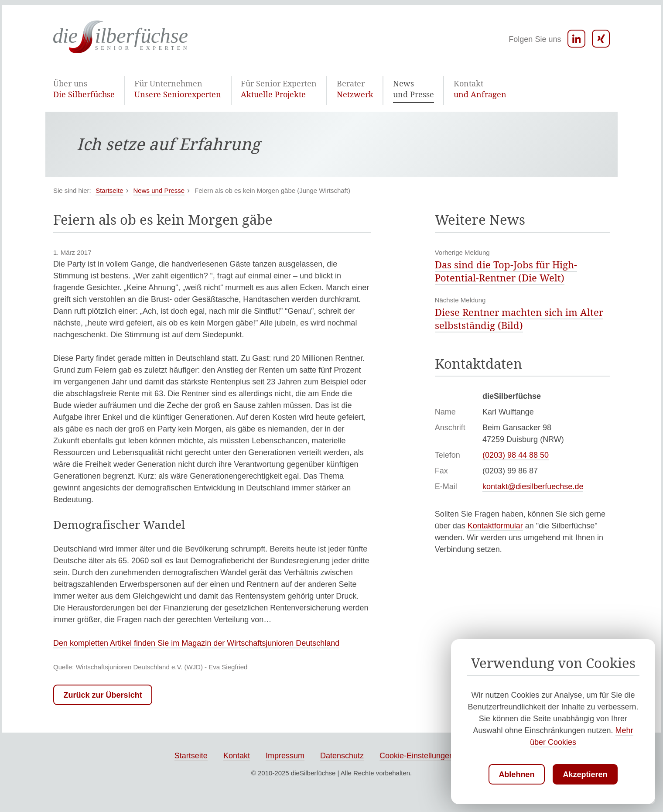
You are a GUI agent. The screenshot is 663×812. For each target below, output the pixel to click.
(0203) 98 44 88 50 (516, 456)
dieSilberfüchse (313, 774)
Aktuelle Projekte (249, 89)
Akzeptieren (585, 774)
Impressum (285, 757)
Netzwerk (315, 89)
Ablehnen (516, 774)
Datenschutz (342, 757)
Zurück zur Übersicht (103, 696)
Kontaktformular (495, 527)
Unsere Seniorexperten (161, 89)
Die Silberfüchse (79, 89)
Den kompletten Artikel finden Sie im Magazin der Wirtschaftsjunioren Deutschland (196, 644)
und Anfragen (425, 89)
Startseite (191, 757)
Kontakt (237, 757)
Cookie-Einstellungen (417, 757)
